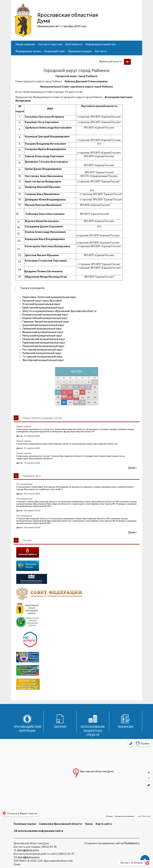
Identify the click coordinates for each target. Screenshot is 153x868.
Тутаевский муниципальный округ (43, 357)
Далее (132, 468)
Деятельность (74, 44)
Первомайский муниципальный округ (44, 343)
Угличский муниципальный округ (41, 304)
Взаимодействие (55, 51)
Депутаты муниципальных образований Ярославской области (59, 311)
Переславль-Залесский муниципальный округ (49, 297)
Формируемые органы (28, 51)
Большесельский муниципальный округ (45, 315)
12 (64, 392)
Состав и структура (50, 44)
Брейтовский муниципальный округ (43, 308)
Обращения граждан (80, 51)
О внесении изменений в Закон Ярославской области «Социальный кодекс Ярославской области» (67, 444)
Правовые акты (32, 476)
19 (64, 397)
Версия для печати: (111, 62)
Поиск (89, 824)
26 (64, 402)
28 (76, 402)
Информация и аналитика (101, 44)
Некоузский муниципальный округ (42, 336)
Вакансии (126, 727)
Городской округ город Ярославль (42, 301)
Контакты (101, 51)
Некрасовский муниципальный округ (44, 339)
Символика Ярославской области (61, 824)
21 (76, 397)
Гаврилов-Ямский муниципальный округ (46, 322)
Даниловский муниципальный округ (43, 325)
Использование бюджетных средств (93, 731)
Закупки (60, 727)
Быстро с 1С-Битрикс (132, 863)
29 (82, 402)
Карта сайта (104, 824)
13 (70, 392)
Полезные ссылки (25, 824)
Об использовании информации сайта (38, 831)
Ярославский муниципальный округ (43, 360)
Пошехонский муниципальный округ (43, 346)
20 (70, 397)
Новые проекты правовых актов (42, 418)
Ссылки (27, 540)
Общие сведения (25, 44)
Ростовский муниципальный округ (43, 350)
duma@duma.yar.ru (28, 850)
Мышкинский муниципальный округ (43, 332)
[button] (145, 860)
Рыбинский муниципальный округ (42, 353)
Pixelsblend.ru (132, 843)
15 (82, 392)
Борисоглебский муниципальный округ (45, 318)
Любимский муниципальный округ (42, 329)
